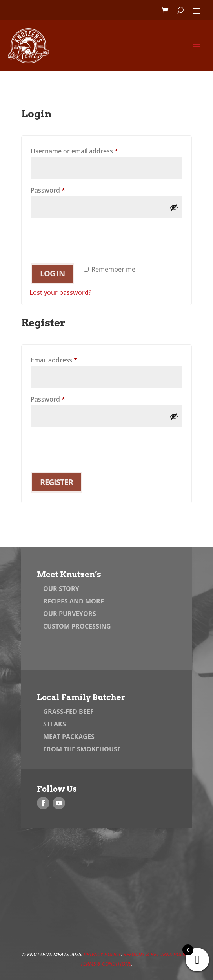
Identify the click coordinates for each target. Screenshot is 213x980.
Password (61, 189)
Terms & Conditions (106, 964)
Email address (67, 359)
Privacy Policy (102, 954)
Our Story (61, 589)
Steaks (55, 724)
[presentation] (89, 237)
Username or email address (88, 150)
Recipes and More (74, 601)
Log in (52, 273)
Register (56, 482)
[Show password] (174, 207)
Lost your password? (60, 292)
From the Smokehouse (82, 749)
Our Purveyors (70, 614)
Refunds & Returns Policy (157, 954)
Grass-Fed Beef (68, 712)
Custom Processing (77, 626)
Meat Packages (69, 737)
